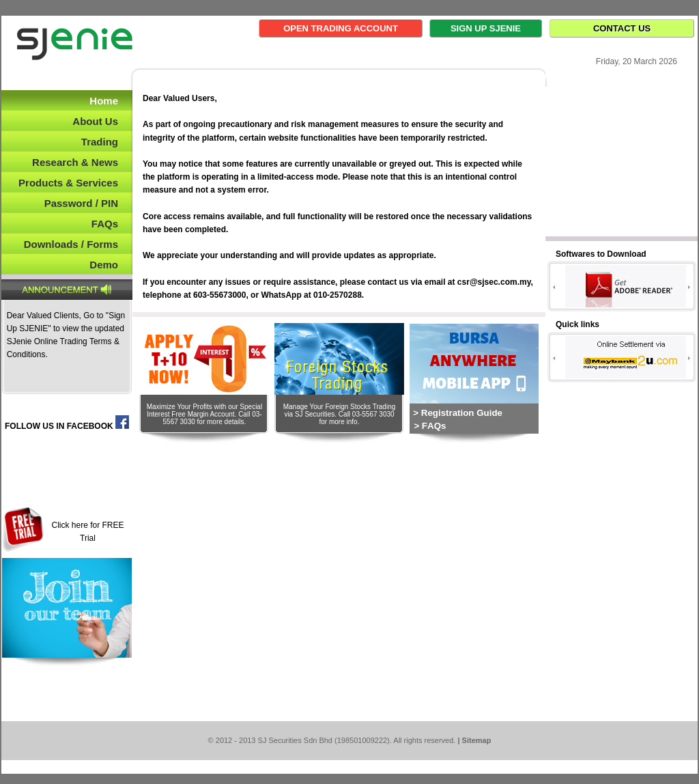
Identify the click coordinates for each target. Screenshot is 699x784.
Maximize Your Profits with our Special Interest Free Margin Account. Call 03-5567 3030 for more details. (205, 414)
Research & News (75, 162)
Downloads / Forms (71, 244)
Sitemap (477, 740)
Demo (104, 265)
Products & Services (68, 183)
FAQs (105, 224)
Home (104, 101)
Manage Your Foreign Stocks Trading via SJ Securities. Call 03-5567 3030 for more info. (340, 414)
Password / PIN (81, 203)
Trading (100, 142)
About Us (95, 121)
